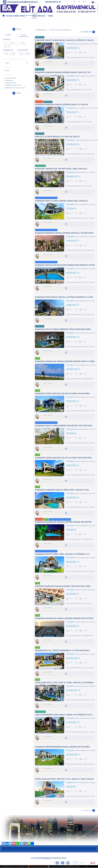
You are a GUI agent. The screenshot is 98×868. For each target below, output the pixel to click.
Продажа (7, 35)
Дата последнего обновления (60, 30)
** (79, 2)
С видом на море (10, 78)
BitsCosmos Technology (37, 867)
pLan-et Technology (56, 867)
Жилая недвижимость (24, 36)
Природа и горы (9, 83)
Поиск (34, 16)
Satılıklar (16, 16)
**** (84, 2)
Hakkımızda (41, 16)
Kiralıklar (22, 16)
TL (78, 863)
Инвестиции (8, 80)
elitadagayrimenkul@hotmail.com (22, 2)
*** (74, 2)
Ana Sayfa (9, 16)
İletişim (51, 16)
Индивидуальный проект (12, 85)
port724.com (13, 867)
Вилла (6, 71)
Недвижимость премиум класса (14, 88)
